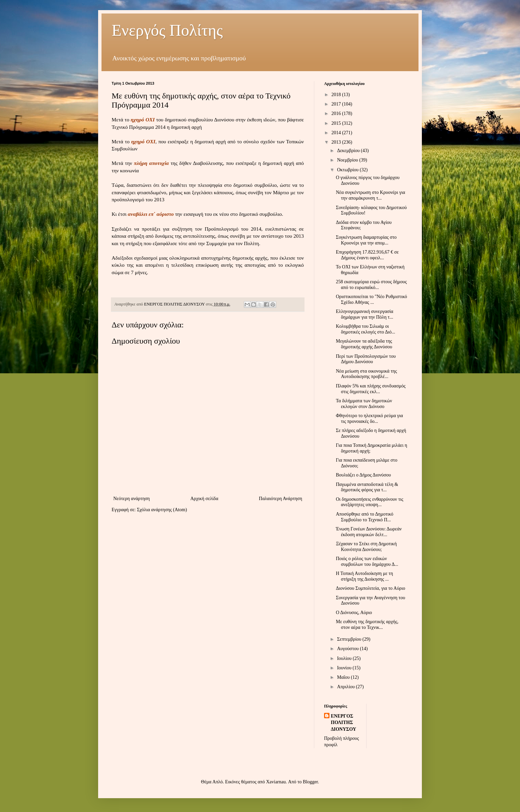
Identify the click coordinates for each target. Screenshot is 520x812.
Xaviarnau (276, 782)
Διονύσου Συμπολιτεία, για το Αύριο (371, 588)
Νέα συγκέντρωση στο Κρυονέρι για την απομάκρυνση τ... (370, 195)
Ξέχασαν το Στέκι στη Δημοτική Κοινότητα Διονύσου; (366, 547)
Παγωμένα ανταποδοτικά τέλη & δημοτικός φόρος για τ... (367, 487)
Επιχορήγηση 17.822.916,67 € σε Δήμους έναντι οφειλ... (367, 255)
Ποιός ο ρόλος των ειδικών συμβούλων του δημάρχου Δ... (367, 561)
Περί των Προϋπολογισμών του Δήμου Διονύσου (366, 359)
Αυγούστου (348, 649)
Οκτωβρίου (348, 170)
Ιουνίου (345, 668)
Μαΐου (344, 677)
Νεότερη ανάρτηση (132, 499)
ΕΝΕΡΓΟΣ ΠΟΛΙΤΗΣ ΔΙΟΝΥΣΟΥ (343, 723)
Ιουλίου (345, 658)
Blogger (310, 782)
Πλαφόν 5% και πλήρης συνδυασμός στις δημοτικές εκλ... (371, 389)
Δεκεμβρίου (349, 151)
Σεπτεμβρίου (350, 639)
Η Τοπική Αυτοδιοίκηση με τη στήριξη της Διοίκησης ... (364, 576)
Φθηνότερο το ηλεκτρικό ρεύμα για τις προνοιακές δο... (369, 418)
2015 (337, 123)
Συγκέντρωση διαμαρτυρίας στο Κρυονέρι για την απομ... (366, 240)
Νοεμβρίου (348, 160)
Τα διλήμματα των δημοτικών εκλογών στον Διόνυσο (364, 404)
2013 (337, 142)
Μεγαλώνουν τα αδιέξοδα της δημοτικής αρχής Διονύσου (364, 344)
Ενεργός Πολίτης (167, 30)
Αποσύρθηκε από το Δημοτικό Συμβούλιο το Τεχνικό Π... (365, 517)
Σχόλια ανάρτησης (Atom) (162, 510)
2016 (337, 113)
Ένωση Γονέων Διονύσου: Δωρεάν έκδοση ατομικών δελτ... (369, 532)
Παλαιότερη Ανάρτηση (281, 499)
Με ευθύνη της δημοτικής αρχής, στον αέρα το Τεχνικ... (367, 625)
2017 (337, 104)
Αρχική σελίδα (204, 499)
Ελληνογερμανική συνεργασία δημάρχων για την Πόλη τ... (365, 314)
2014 (337, 133)
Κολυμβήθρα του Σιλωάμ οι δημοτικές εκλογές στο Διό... (366, 329)
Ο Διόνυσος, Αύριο (354, 613)
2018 (337, 95)
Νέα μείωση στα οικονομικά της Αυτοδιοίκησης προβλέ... (366, 374)
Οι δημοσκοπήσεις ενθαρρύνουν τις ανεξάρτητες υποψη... (370, 502)
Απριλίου (346, 687)
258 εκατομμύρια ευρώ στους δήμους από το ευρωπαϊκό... (371, 285)
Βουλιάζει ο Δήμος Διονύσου (363, 475)
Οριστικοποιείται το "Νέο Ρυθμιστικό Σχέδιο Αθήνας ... (371, 299)
